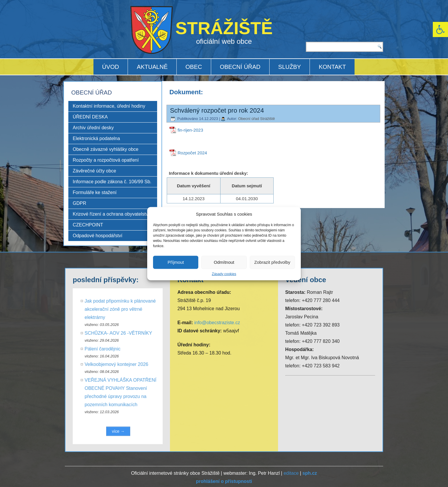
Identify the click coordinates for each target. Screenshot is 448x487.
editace (291, 473)
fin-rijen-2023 (190, 130)
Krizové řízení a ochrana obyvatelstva (112, 214)
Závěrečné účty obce (94, 171)
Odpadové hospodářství (98, 236)
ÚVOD (111, 67)
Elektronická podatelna (96, 138)
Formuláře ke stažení (95, 192)
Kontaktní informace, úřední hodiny (109, 106)
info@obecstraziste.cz (217, 323)
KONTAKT (332, 67)
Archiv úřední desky (93, 128)
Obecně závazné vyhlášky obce (106, 149)
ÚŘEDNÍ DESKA (90, 117)
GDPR (79, 203)
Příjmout (176, 262)
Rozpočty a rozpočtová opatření (106, 160)
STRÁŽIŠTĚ (224, 28)
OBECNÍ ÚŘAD (240, 67)
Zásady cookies (224, 274)
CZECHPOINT (88, 225)
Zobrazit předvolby (272, 262)
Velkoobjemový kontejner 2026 (121, 364)
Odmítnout (224, 262)
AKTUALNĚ (152, 67)
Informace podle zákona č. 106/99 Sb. (112, 182)
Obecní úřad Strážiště (256, 119)
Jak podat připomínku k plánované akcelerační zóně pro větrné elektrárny (124, 309)
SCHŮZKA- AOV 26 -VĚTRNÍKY (123, 333)
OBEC (194, 67)
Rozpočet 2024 (192, 153)
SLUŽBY (290, 67)
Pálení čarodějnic (107, 349)
